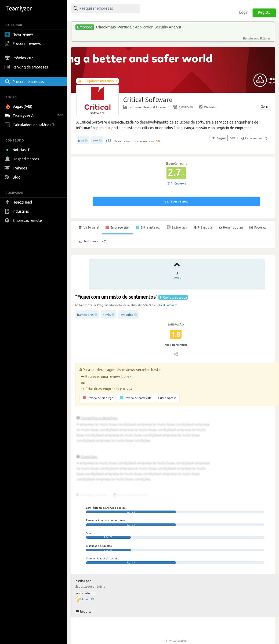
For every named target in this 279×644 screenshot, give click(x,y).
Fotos (258, 227)
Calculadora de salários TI (31, 125)
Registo (264, 12)
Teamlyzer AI (35, 115)
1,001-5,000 (184, 107)
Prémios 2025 (21, 58)
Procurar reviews (23, 44)
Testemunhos (93, 241)
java (81, 140)
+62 (108, 141)
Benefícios (231, 227)
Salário (177, 227)
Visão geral (89, 227)
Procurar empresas (25, 82)
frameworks (85, 315)
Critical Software (166, 305)
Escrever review (176, 201)
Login (244, 12)
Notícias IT (18, 150)
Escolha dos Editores (257, 38)
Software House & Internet (146, 107)
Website (208, 107)
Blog (13, 177)
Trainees (17, 168)
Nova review (19, 34)
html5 (107, 315)
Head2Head (19, 202)
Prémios (203, 227)
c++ (95, 140)
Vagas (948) (19, 107)
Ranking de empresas (27, 67)
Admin (88, 599)
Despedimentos (23, 159)
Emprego (117, 227)
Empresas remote (24, 220)
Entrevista (148, 227)
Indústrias (17, 211)
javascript (126, 315)
